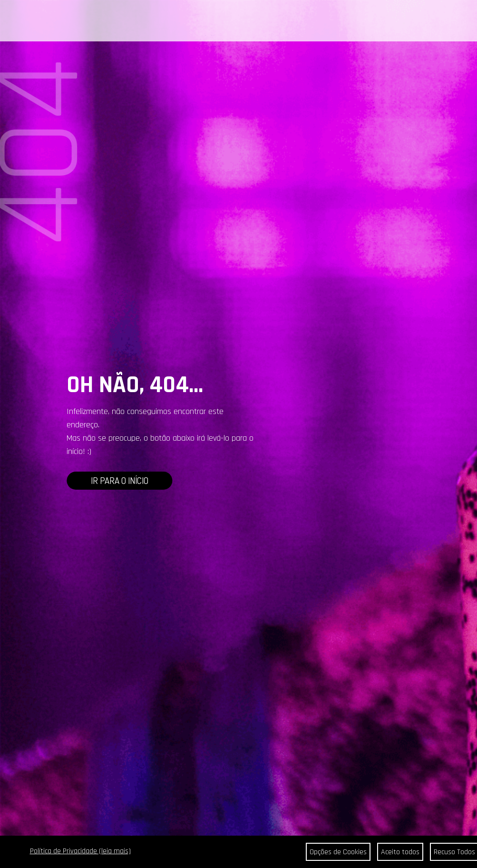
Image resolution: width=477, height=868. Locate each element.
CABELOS (84, 21)
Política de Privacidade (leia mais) (80, 851)
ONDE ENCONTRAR (258, 21)
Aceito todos (400, 852)
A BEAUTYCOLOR (178, 21)
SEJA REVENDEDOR (319, 21)
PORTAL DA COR (128, 21)
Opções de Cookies (338, 852)
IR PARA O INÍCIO (120, 480)
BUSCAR (441, 22)
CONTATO (216, 21)
